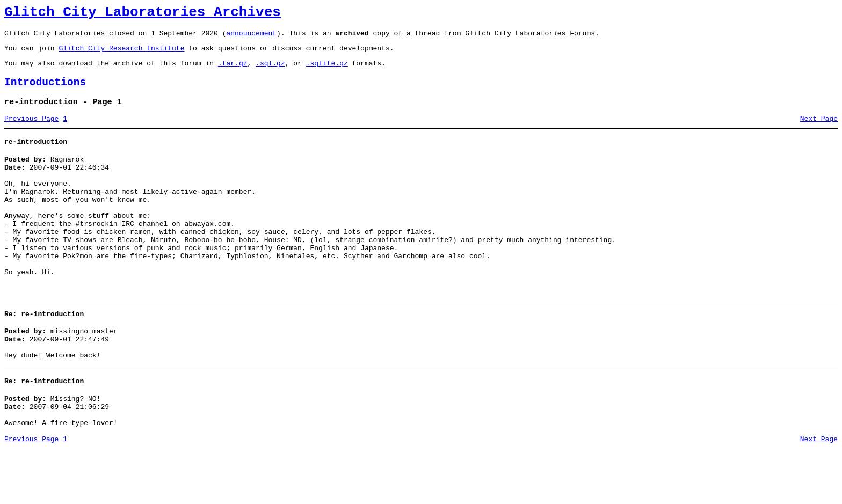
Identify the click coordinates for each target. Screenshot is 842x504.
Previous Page (31, 132)
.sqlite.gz (327, 71)
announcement (251, 38)
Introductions (45, 92)
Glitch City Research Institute (121, 54)
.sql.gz (270, 71)
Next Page (819, 132)
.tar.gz (233, 71)
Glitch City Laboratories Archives (143, 14)
